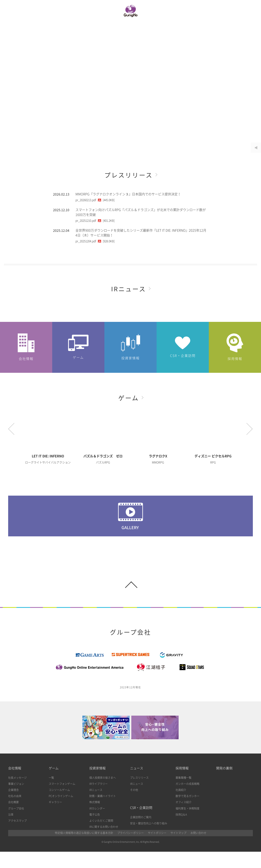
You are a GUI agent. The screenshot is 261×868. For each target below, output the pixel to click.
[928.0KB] (95, 241)
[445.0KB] (95, 200)
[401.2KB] (95, 221)
